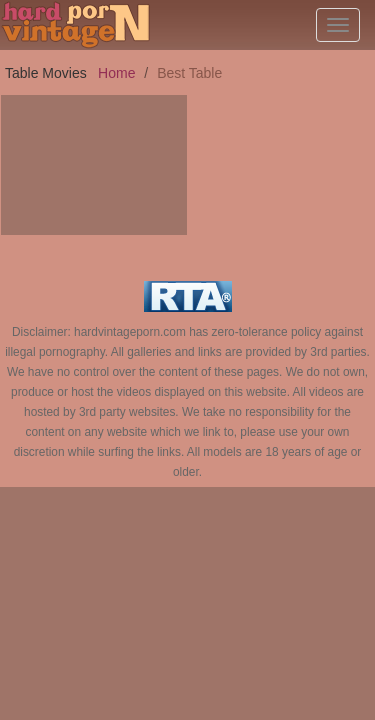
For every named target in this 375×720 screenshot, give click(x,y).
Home (116, 73)
